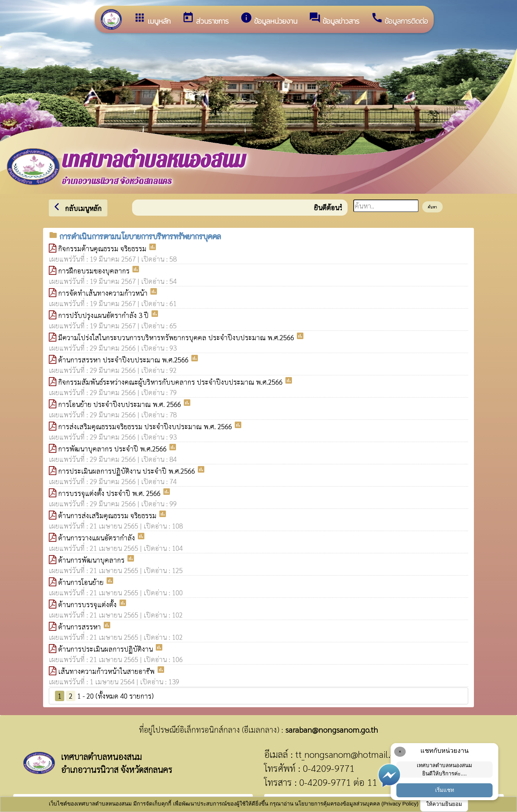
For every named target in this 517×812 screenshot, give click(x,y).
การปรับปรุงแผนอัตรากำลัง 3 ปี (104, 315)
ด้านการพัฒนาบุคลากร (92, 560)
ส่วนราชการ (205, 19)
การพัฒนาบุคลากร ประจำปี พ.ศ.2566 (113, 449)
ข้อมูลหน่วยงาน (269, 19)
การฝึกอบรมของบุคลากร (95, 271)
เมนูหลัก (152, 19)
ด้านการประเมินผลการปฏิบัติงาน (106, 649)
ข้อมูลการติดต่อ (399, 19)
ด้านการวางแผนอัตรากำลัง (97, 538)
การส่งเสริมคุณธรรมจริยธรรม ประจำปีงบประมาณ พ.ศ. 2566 (146, 426)
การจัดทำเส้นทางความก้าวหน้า (104, 293)
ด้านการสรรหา (80, 626)
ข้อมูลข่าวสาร (334, 19)
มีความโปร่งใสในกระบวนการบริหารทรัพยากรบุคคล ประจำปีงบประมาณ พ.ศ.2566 (177, 337)
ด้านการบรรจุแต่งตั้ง (88, 604)
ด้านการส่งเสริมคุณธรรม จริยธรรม (108, 515)
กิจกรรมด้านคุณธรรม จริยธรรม (103, 248)
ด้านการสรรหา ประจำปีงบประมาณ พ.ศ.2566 (124, 360)
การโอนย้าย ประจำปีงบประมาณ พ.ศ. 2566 (120, 404)
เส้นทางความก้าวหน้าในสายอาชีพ (107, 671)
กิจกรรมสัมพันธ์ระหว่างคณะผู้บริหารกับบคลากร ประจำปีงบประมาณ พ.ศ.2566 (171, 382)
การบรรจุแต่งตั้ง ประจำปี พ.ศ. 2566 (110, 493)
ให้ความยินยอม (444, 804)
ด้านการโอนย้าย (82, 582)
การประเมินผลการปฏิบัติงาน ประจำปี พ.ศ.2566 (127, 471)
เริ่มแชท (445, 790)
